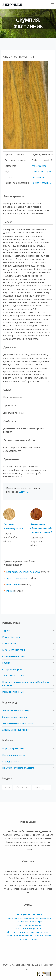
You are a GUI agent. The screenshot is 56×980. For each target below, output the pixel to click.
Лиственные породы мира (16, 710)
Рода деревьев (11, 761)
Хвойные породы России (16, 730)
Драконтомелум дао (17, 578)
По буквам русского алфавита (18, 768)
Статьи (37, 787)
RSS (47, 787)
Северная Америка (12, 669)
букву (22, 492)
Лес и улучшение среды (29, 925)
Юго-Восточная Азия (14, 650)
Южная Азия (9, 643)
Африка (6, 631)
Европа (6, 663)
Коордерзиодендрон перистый (23, 572)
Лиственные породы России (18, 723)
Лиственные (38, 177)
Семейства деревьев (14, 755)
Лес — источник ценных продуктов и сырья (29, 932)
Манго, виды (13, 584)
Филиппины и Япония (14, 656)
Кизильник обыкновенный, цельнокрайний (41, 528)
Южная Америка (11, 637)
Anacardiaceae (39, 166)
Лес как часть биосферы (29, 921)
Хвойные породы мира (14, 717)
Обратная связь (22, 787)
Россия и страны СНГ (43, 183)
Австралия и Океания (14, 675)
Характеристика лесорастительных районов (29, 918)
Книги (7, 787)
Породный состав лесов (29, 914)
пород (36, 838)
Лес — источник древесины (29, 929)
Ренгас (10, 591)
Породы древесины (13, 748)
